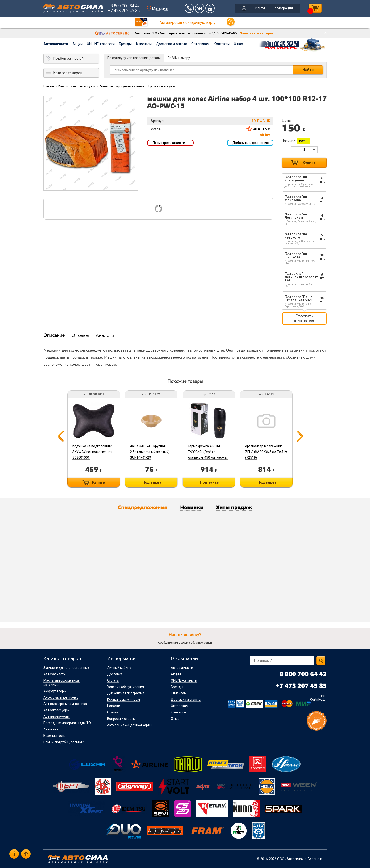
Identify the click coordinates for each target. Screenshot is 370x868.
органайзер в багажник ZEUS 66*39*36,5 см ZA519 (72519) (266, 452)
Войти (260, 8)
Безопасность (54, 736)
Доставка (115, 674)
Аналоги (105, 336)
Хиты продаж (234, 508)
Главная (49, 86)
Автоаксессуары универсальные (122, 86)
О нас (238, 44)
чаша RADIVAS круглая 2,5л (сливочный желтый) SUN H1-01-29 (150, 452)
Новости (114, 706)
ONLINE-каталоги (101, 44)
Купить (309, 162)
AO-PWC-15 (261, 121)
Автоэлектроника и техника (65, 704)
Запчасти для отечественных (66, 668)
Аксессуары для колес (61, 697)
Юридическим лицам (124, 700)
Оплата (113, 680)
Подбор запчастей (68, 59)
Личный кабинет (120, 668)
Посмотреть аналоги (169, 143)
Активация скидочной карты (129, 725)
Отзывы (80, 336)
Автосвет (51, 729)
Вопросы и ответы (121, 719)
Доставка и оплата (172, 44)
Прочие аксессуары (162, 86)
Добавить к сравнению (249, 143)
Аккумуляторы (55, 691)
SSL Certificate (318, 698)
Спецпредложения (143, 508)
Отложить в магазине (304, 318)
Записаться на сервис (258, 33)
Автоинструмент (57, 717)
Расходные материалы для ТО (67, 723)
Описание (54, 336)
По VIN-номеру (179, 58)
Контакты (222, 44)
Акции (78, 44)
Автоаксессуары (84, 86)
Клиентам (144, 44)
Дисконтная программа (126, 693)
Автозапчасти (56, 44)
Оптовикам (200, 44)
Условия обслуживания (126, 687)
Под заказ (152, 482)
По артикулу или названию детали (134, 58)
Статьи (113, 712)
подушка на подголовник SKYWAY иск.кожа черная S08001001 (92, 452)
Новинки (192, 508)
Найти (308, 70)
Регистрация (283, 8)
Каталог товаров (68, 73)
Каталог (64, 86)
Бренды (125, 44)
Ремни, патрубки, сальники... (65, 742)
